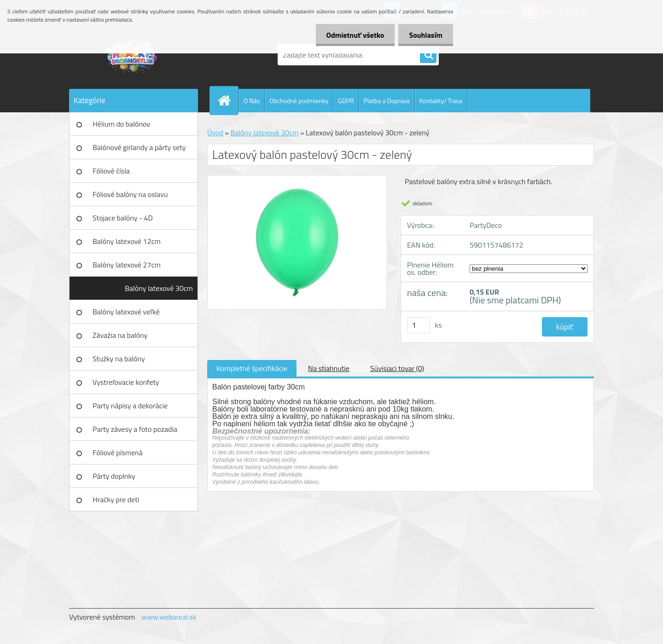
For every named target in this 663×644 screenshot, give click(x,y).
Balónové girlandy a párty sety (139, 147)
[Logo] (132, 55)
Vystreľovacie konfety (126, 382)
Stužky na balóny (119, 359)
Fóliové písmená (118, 453)
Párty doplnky (114, 476)
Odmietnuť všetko (353, 35)
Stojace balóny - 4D (123, 218)
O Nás (252, 101)
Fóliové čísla (111, 171)
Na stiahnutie (329, 368)
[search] (428, 55)
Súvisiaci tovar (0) (397, 368)
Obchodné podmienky (299, 101)
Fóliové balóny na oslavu (130, 194)
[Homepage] (228, 100)
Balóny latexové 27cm (127, 265)
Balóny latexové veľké (126, 312)
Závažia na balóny (120, 335)
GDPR (346, 101)
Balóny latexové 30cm (159, 288)
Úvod (215, 133)
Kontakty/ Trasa (441, 101)
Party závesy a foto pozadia (135, 429)
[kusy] (419, 325)
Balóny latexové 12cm (127, 241)
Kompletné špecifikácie (252, 368)
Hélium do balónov (121, 124)
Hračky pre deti (116, 499)
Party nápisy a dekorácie (130, 406)
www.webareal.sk (169, 617)
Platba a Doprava (387, 101)
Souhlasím (425, 35)
